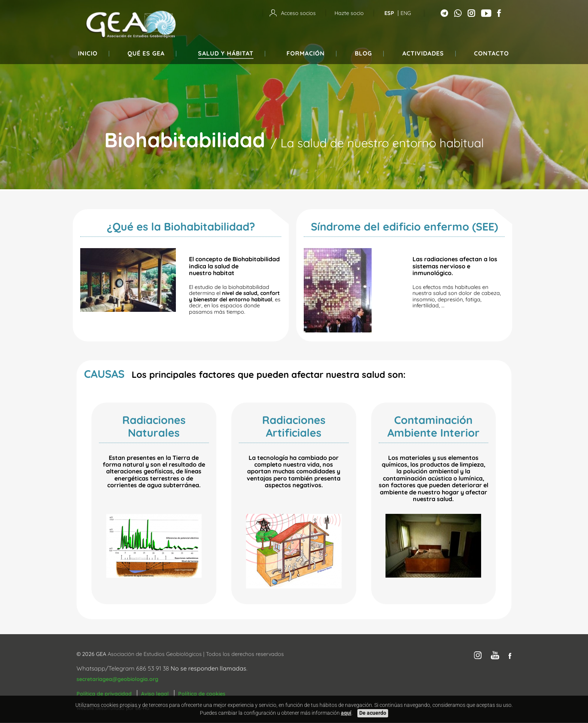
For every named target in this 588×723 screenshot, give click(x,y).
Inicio (88, 53)
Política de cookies (202, 694)
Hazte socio (349, 13)
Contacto (491, 53)
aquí (346, 713)
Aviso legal (155, 694)
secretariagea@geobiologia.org (117, 679)
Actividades (423, 53)
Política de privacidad (104, 694)
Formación (306, 53)
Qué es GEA (146, 53)
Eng (406, 13)
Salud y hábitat (226, 53)
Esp (389, 13)
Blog (363, 53)
